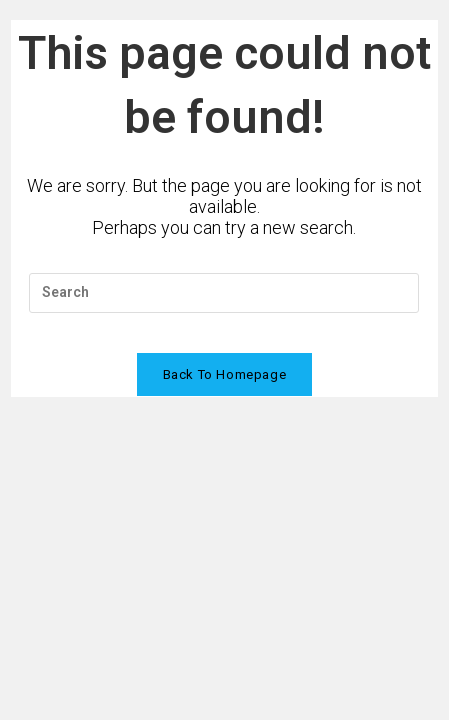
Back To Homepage (225, 374)
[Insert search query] (224, 293)
